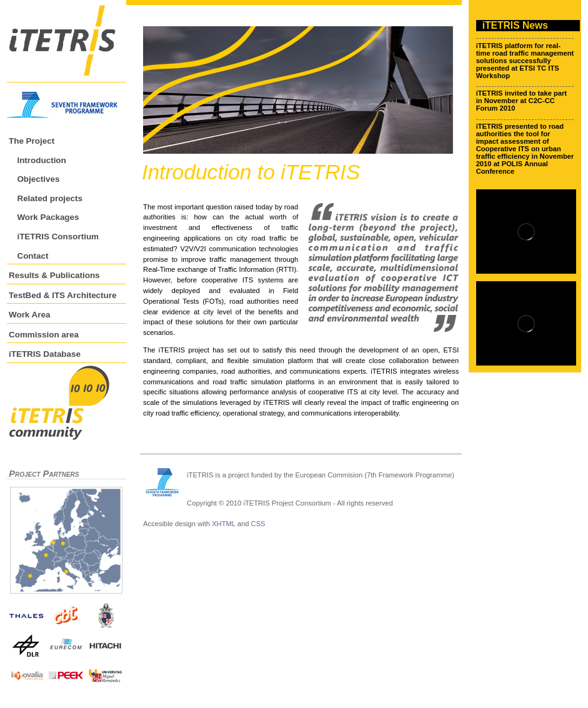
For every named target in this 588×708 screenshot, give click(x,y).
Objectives (38, 179)
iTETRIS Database (45, 354)
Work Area (29, 315)
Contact (32, 256)
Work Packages (48, 217)
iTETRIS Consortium (58, 237)
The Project (32, 141)
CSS (258, 524)
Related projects (50, 198)
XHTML (224, 524)
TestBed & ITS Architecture (62, 295)
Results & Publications (54, 275)
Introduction (41, 160)
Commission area (44, 335)
